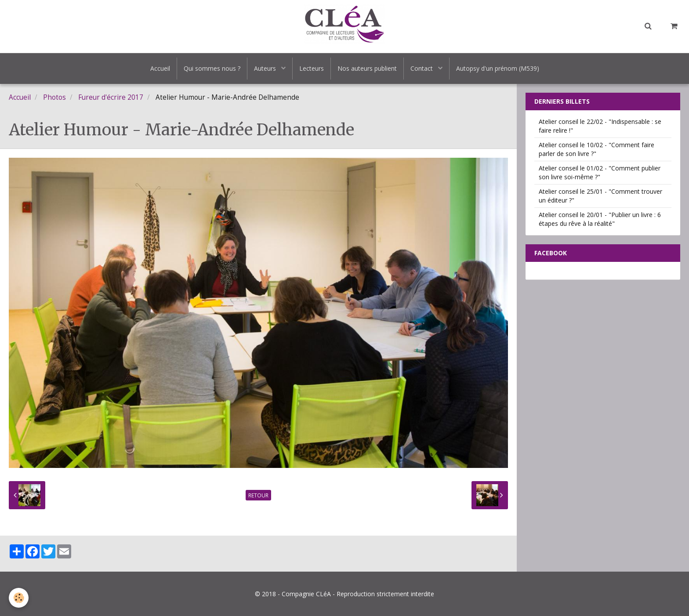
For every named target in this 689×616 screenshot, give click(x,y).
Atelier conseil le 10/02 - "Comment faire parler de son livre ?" (597, 149)
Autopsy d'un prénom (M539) (498, 68)
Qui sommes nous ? (212, 68)
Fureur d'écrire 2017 (111, 97)
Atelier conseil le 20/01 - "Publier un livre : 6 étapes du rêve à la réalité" (600, 219)
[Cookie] (19, 598)
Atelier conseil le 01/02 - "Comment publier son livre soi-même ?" (600, 172)
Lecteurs (312, 68)
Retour (258, 495)
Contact (422, 68)
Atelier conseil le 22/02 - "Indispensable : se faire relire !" (600, 126)
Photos (54, 97)
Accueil (160, 68)
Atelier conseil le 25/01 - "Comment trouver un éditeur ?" (600, 196)
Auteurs (266, 68)
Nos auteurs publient (367, 68)
